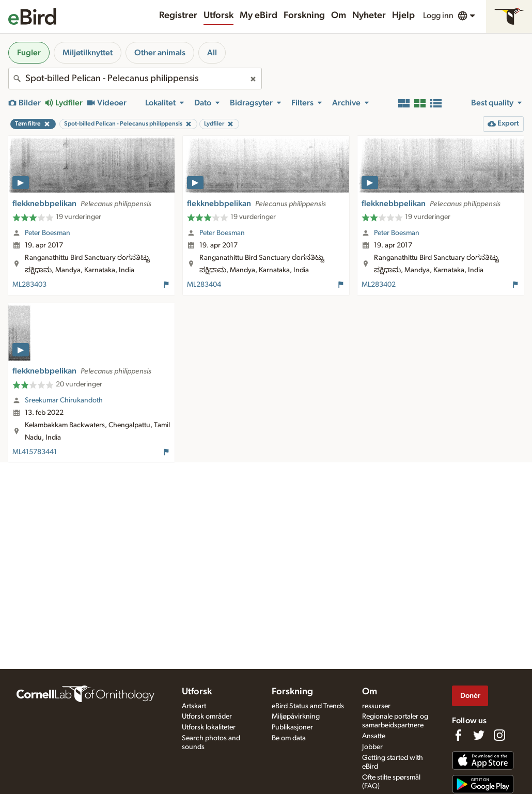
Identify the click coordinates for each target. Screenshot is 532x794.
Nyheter (369, 15)
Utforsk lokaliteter (209, 727)
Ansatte (374, 736)
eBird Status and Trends (308, 706)
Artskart (194, 706)
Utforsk (218, 15)
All (212, 53)
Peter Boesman (48, 233)
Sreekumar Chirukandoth (64, 400)
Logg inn (438, 15)
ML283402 (379, 285)
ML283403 (29, 285)
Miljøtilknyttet (88, 53)
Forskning (304, 15)
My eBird (259, 15)
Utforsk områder (207, 717)
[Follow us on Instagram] (499, 735)
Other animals (160, 53)
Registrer (178, 15)
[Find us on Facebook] (458, 735)
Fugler (29, 53)
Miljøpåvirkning (296, 717)
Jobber (372, 747)
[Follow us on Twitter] (479, 735)
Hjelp (403, 15)
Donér (470, 696)
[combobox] (135, 79)
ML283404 (204, 285)
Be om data (289, 738)
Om (339, 15)
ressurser (376, 706)
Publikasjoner (292, 727)
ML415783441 (35, 452)
